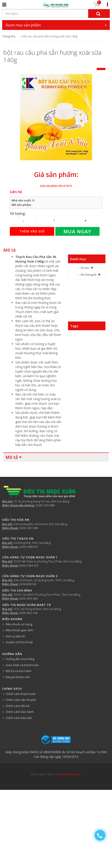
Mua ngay (77, 231)
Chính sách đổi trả (17, 706)
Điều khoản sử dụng (19, 624)
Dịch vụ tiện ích (15, 636)
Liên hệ (16, 192)
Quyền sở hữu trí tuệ (19, 642)
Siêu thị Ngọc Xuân (70, 774)
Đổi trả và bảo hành (19, 671)
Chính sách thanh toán (21, 694)
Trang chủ (9, 36)
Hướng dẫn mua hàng (20, 659)
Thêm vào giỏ (32, 231)
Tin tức (85, 268)
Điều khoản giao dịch (19, 630)
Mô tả (10, 250)
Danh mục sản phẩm (56, 25)
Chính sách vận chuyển (21, 700)
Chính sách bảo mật (19, 718)
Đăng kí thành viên (18, 677)
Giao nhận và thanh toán (22, 665)
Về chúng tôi (88, 275)
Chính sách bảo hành (20, 712)
